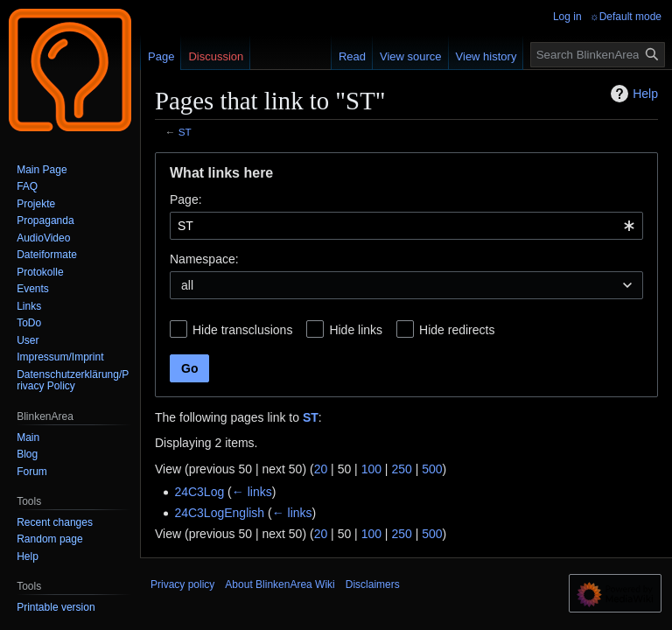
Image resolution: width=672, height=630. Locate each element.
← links (252, 492)
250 (401, 469)
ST (185, 132)
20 (321, 469)
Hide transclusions (242, 330)
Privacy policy (182, 584)
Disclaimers (373, 584)
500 (432, 469)
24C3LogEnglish (219, 513)
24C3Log (199, 492)
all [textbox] (187, 285)
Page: (186, 199)
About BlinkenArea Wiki (280, 584)
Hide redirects (457, 330)
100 (371, 469)
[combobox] (406, 226)
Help (632, 94)
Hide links (356, 330)
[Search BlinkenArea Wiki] (598, 55)
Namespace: (204, 259)
